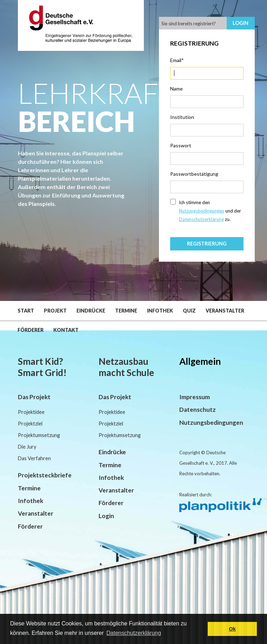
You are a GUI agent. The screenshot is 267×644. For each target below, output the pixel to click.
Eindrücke (91, 311)
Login (241, 23)
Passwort (181, 145)
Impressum (195, 397)
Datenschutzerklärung (201, 219)
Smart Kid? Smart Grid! (42, 367)
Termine (126, 311)
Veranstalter (225, 311)
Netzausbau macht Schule (126, 367)
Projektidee (31, 412)
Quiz (189, 311)
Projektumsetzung (39, 435)
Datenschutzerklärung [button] (134, 633)
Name (176, 89)
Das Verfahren (34, 458)
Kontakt (66, 330)
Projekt (55, 311)
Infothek (160, 311)
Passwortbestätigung (194, 174)
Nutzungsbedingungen (202, 211)
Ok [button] (232, 629)
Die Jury (27, 447)
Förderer (31, 330)
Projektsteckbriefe (45, 475)
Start (26, 311)
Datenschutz (198, 410)
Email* (177, 60)
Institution (182, 117)
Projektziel (30, 424)
